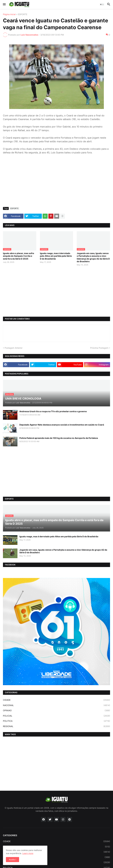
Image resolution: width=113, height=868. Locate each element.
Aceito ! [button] (12, 859)
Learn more (28, 853)
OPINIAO (56, 710)
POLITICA (56, 721)
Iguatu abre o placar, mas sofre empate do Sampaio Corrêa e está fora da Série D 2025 (18, 256)
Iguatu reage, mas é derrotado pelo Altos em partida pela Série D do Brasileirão (56, 256)
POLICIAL (56, 716)
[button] (4, 4)
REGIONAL (56, 726)
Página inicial (9, 14)
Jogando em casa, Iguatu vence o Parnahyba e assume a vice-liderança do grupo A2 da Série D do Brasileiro (93, 257)
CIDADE (56, 700)
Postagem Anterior (14, 348)
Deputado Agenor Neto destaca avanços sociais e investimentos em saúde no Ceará (62, 425)
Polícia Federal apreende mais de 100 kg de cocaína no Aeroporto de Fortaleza (59, 438)
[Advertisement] (56, 183)
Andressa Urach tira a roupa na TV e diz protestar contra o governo (53, 411)
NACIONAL (56, 705)
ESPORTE (23, 14)
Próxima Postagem (99, 348)
